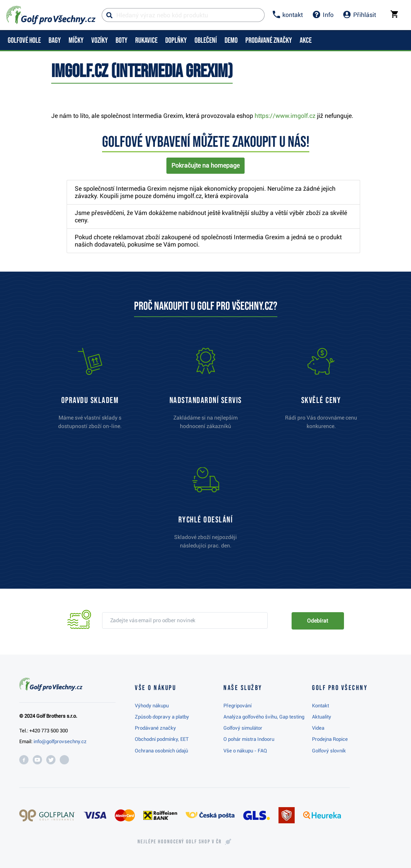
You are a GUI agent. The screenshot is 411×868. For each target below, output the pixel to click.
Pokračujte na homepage (205, 165)
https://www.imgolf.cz (285, 116)
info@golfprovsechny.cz (60, 741)
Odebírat (317, 621)
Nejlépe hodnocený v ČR (179, 842)
